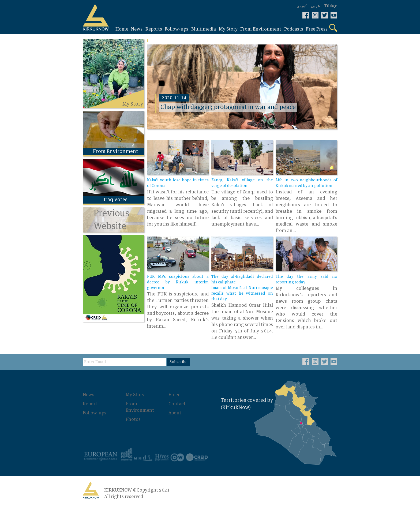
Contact (177, 404)
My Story (135, 395)
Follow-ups (95, 413)
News (89, 395)
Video (175, 395)
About (175, 413)
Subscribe (179, 362)
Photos (133, 419)
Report (90, 404)
